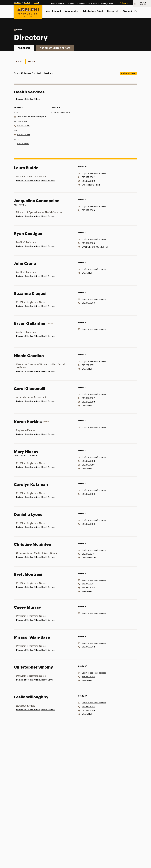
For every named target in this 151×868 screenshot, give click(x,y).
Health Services (48, 181)
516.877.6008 (23, 135)
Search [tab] (31, 62)
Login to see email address (94, 173)
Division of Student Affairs (28, 99)
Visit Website (23, 144)
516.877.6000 (24, 126)
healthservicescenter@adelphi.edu (33, 117)
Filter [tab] (19, 62)
